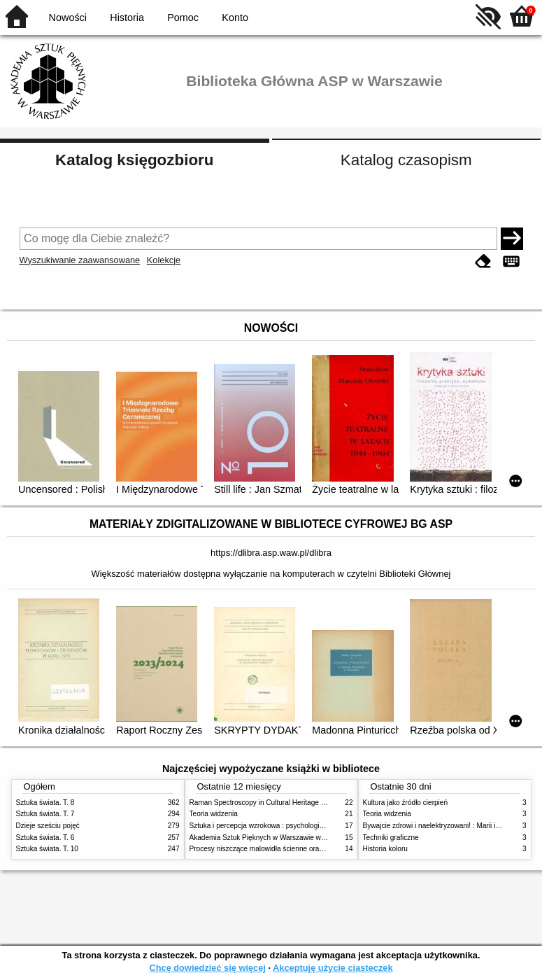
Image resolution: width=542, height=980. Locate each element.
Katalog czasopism (406, 160)
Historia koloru (385, 849)
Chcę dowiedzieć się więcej (207, 968)
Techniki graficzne (391, 838)
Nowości (68, 17)
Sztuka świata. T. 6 (45, 838)
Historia (127, 17)
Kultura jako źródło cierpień (406, 803)
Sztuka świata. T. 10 (47, 849)
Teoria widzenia (214, 814)
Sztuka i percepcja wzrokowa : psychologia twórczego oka (280, 826)
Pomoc (183, 17)
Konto (235, 17)
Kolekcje (164, 260)
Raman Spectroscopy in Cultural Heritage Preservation (275, 803)
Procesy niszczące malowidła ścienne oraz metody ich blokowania (293, 849)
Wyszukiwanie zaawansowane (80, 260)
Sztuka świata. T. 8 (45, 803)
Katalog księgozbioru (134, 160)
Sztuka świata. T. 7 (45, 814)
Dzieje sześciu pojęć (48, 826)
